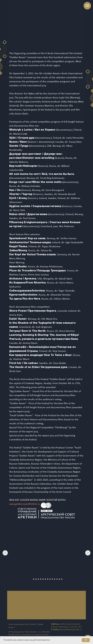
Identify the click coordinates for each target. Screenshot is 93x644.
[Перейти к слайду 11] (55, 579)
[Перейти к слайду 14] (62, 579)
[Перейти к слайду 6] (43, 579)
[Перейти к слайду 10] (52, 579)
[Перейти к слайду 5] (41, 579)
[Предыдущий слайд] (5, 553)
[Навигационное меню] (87, 6)
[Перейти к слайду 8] (48, 579)
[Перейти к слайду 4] (38, 579)
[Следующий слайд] (88, 553)
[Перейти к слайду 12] (57, 579)
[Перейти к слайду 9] (50, 579)
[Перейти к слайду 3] (36, 579)
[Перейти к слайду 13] (59, 579)
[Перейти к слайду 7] (45, 579)
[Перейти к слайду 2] (34, 579)
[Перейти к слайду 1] (31, 579)
